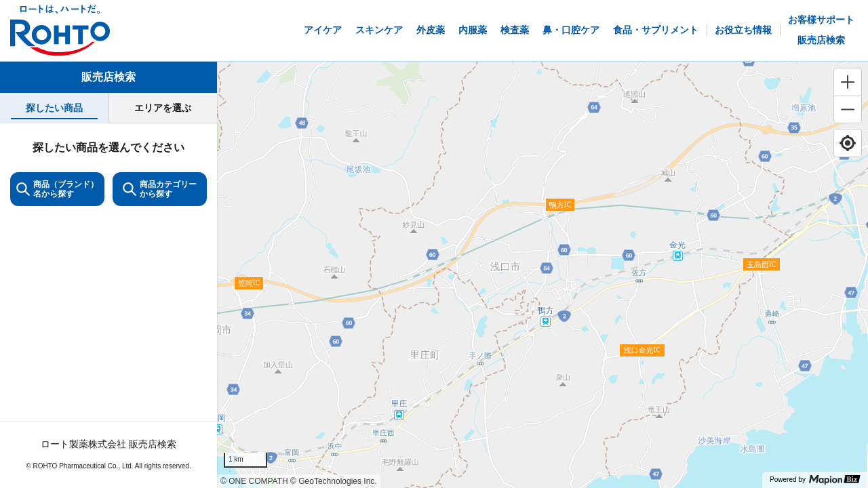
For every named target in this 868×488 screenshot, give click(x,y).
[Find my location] (848, 143)
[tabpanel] (108, 305)
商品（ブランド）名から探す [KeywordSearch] (57, 189)
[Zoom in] (848, 82)
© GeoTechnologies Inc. (334, 481)
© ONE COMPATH (254, 481)
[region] (542, 275)
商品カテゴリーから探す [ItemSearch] (160, 189)
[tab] (54, 108)
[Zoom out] (848, 109)
